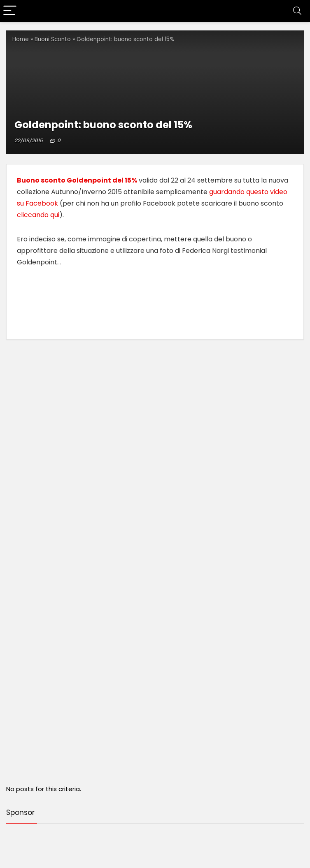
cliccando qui (38, 215)
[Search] (297, 11)
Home (21, 39)
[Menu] (10, 11)
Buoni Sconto (53, 39)
